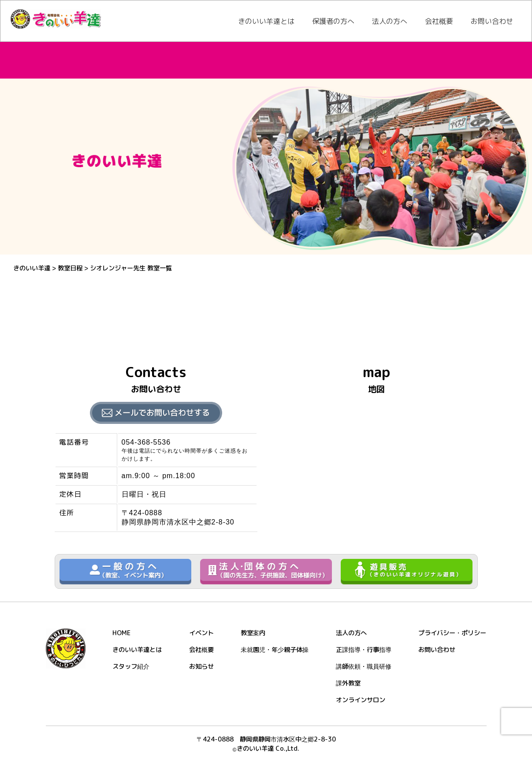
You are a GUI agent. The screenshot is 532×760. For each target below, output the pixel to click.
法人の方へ (390, 21)
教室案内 (253, 633)
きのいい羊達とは (266, 21)
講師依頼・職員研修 (364, 666)
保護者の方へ (333, 21)
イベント (201, 633)
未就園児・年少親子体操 (275, 650)
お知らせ (201, 666)
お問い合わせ (492, 21)
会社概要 (439, 21)
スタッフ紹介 (131, 666)
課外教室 (348, 683)
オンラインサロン (361, 700)
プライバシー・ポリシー (452, 633)
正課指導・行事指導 (364, 650)
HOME (121, 633)
